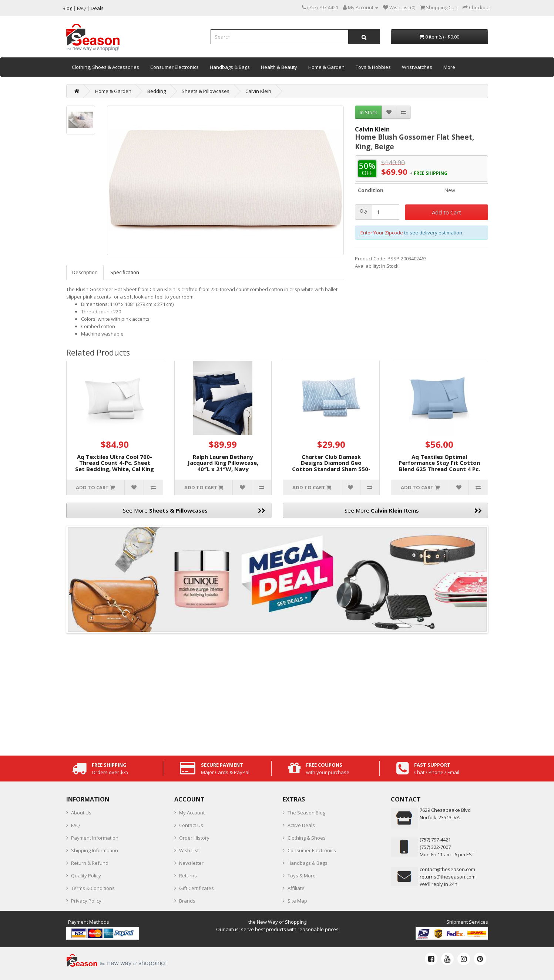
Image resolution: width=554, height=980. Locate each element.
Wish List (189, 850)
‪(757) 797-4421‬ (435, 840)
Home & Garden (326, 67)
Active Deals (301, 825)
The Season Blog (306, 813)
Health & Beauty (279, 67)
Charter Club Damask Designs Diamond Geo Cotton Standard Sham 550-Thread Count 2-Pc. (331, 466)
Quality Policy (86, 876)
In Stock (368, 112)
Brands (187, 901)
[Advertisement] (277, 693)
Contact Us (191, 825)
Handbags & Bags (230, 67)
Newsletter (191, 863)
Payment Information (95, 838)
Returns (188, 876)
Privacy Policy (86, 901)
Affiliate (296, 888)
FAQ (75, 825)
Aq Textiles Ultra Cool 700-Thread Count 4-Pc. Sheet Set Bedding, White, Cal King (115, 463)
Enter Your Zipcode (382, 233)
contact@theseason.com (447, 869)
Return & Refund (90, 863)
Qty (364, 211)
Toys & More (302, 876)
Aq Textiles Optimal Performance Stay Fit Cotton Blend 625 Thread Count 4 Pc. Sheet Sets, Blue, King (439, 466)
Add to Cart (446, 212)
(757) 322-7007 (435, 847)
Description (85, 272)
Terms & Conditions (93, 888)
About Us (81, 813)
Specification (125, 272)
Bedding (157, 91)
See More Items (413, 510)
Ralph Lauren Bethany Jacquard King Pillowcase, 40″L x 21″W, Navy (223, 463)
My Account (192, 813)
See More (194, 510)
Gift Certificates (197, 888)
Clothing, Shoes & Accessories (105, 67)
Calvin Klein (258, 91)
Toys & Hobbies (373, 67)
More (449, 67)
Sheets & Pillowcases (206, 91)
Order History (194, 838)
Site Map (297, 901)
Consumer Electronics (174, 67)
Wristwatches (417, 67)
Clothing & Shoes (307, 838)
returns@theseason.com (448, 877)
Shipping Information (95, 850)
